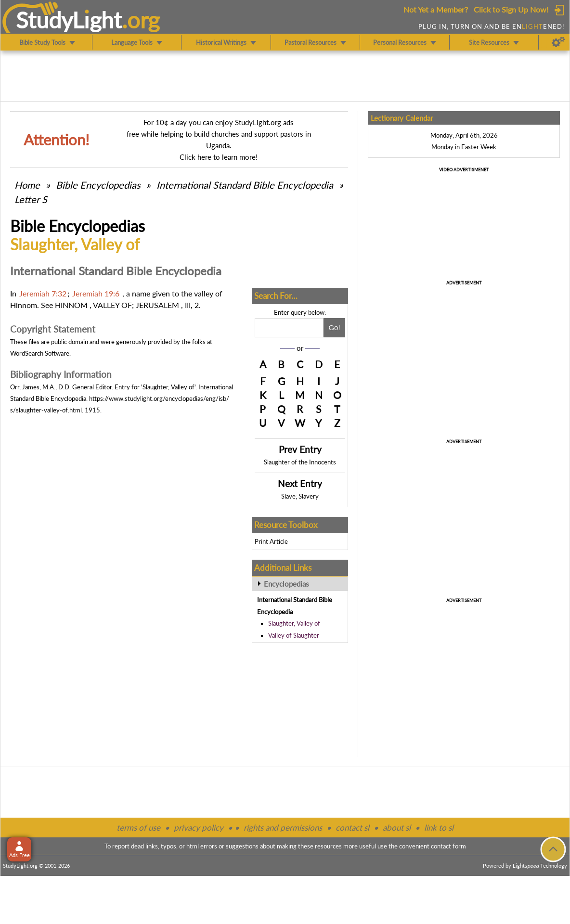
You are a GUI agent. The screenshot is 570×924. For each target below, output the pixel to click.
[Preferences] (558, 42)
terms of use (138, 828)
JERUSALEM (157, 305)
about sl (397, 828)
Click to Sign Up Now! (511, 9)
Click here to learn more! (219, 157)
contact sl (352, 828)
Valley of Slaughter (294, 635)
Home (27, 185)
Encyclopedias (286, 584)
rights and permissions (283, 828)
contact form (448, 846)
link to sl (439, 828)
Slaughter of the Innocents (300, 462)
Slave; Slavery (300, 496)
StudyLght (69, 20)
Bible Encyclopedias (98, 185)
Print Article (271, 541)
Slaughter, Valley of (294, 623)
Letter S (31, 199)
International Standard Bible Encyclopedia (245, 185)
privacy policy (199, 828)
